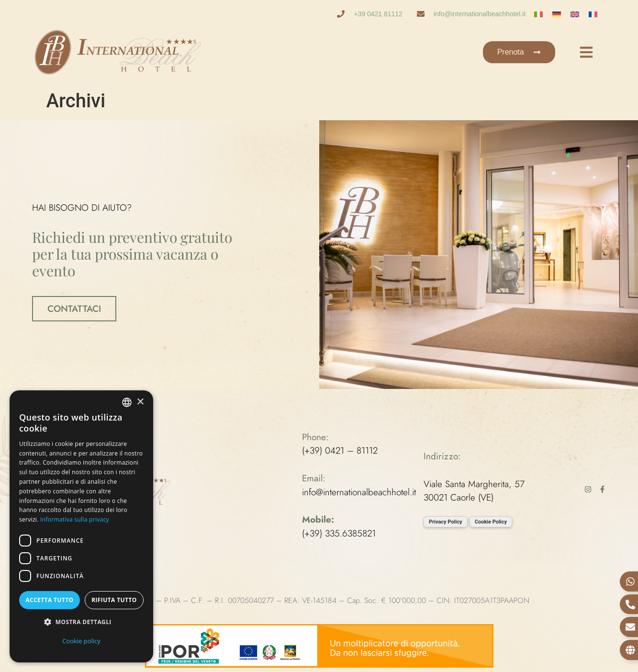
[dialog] (81, 526)
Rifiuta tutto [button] (114, 600)
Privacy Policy (446, 522)
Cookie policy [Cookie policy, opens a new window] (81, 641)
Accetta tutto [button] (49, 600)
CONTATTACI (74, 309)
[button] (81, 622)
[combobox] (127, 402)
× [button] (140, 402)
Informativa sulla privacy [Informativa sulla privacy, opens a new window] (75, 519)
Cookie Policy (491, 522)
